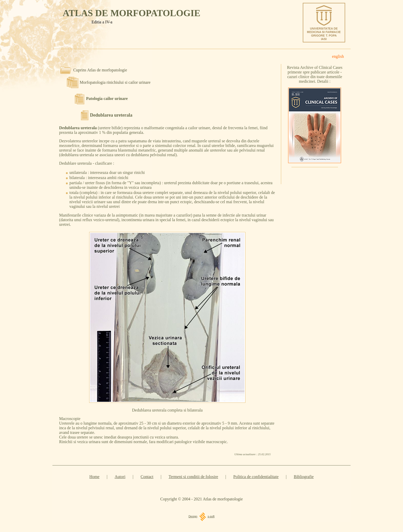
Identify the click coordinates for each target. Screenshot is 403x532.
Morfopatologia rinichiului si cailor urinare (115, 82)
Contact (147, 477)
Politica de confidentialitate (256, 477)
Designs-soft (201, 516)
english (338, 56)
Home (94, 477)
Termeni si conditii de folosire (193, 477)
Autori (120, 477)
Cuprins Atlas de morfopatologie (100, 70)
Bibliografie (304, 477)
